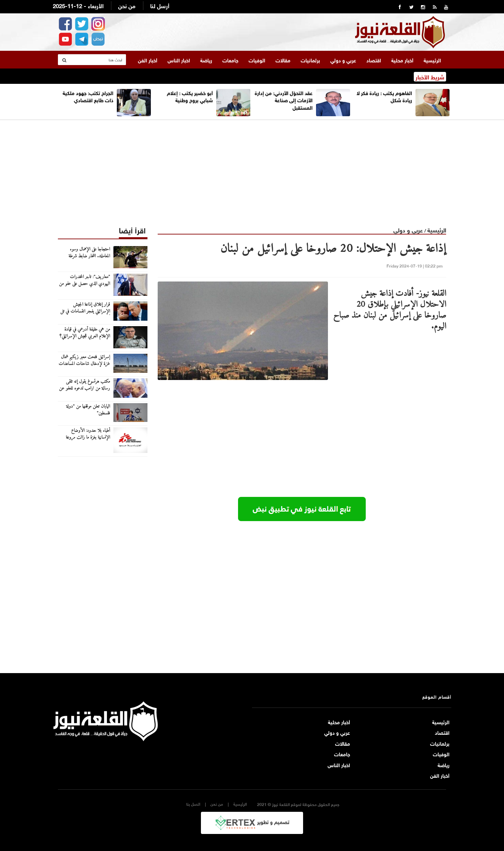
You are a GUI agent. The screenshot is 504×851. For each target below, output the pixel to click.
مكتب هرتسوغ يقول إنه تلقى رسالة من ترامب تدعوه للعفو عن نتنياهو (84, 389)
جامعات (230, 60)
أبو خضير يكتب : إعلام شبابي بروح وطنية (190, 96)
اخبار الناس (179, 60)
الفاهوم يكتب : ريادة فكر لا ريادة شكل (384, 96)
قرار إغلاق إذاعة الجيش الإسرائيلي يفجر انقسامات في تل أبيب (85, 311)
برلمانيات (310, 60)
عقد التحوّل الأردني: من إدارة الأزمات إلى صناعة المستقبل (284, 100)
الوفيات (257, 60)
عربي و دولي (343, 60)
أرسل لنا (160, 5)
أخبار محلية (402, 60)
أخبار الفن (148, 60)
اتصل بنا (193, 804)
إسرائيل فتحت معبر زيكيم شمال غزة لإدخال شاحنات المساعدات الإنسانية (84, 364)
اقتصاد (374, 60)
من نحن (127, 5)
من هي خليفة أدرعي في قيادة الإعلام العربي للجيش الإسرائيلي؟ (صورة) (85, 336)
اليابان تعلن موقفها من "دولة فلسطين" (88, 410)
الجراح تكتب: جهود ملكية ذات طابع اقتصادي (88, 96)
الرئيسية (432, 60)
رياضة (206, 60)
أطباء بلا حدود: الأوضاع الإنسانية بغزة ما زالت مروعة (88, 434)
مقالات (283, 60)
